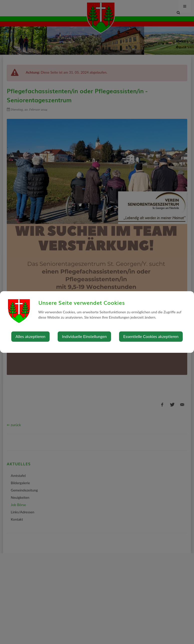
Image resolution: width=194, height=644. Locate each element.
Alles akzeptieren (30, 336)
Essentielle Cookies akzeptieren (151, 336)
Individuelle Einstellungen (84, 336)
